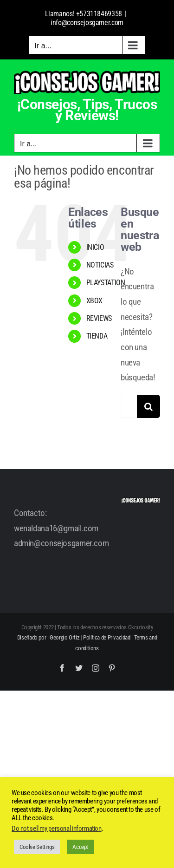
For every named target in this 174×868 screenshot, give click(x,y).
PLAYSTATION (106, 283)
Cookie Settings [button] (37, 847)
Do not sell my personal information (57, 829)
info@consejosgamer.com (87, 23)
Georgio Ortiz (64, 637)
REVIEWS (99, 318)
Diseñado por (32, 637)
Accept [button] (80, 847)
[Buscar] (148, 406)
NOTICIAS (100, 265)
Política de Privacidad (107, 637)
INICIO (95, 247)
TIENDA (97, 336)
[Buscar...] (129, 406)
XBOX (94, 301)
